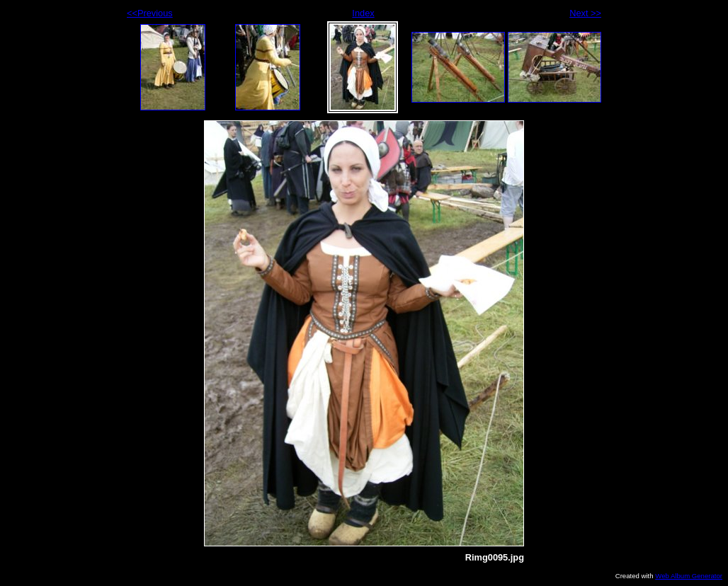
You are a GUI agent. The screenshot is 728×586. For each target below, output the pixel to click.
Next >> (585, 13)
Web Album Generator (689, 576)
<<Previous (150, 13)
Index (363, 13)
